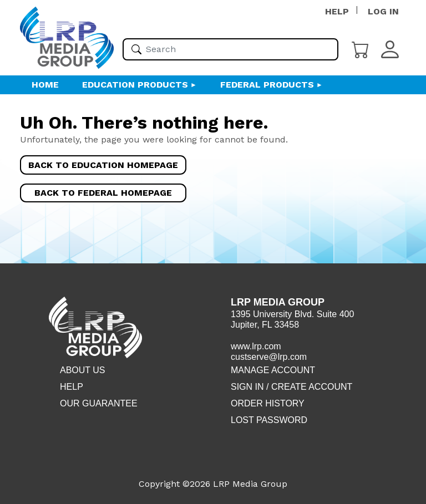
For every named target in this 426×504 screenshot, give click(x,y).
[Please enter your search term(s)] (230, 49)
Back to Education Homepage (103, 165)
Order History (268, 403)
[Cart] (361, 49)
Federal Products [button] (267, 85)
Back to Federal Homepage (103, 193)
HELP (337, 11)
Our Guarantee (99, 403)
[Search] (136, 49)
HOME (45, 85)
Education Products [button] (135, 85)
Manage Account (273, 370)
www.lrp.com (256, 346)
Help (72, 387)
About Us (83, 370)
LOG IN (383, 11)
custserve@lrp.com (269, 357)
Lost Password (269, 420)
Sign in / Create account (291, 387)
